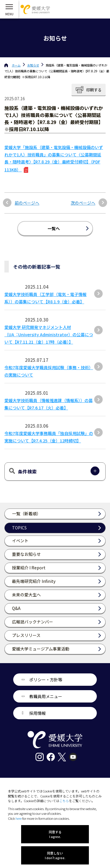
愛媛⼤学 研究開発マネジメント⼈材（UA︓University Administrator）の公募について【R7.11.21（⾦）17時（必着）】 (49, 335)
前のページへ (27, 203)
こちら (64, 801)
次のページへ (83, 203)
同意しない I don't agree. (55, 855)
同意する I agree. (55, 834)
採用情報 (38, 713)
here (19, 818)
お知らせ (33, 65)
